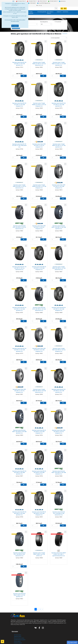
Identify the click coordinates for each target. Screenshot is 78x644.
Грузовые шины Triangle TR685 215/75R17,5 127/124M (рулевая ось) (59, 63)
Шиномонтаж (17, 642)
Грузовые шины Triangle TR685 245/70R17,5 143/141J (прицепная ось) (19, 185)
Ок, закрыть (15, 26)
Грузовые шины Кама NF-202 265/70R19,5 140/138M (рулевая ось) (19, 469)
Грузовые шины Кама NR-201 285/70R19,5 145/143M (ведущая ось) (39, 510)
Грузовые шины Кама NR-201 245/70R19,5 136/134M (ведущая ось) (39, 429)
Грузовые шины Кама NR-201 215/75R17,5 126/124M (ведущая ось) (19, 104)
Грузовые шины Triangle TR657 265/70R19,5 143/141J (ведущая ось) (59, 347)
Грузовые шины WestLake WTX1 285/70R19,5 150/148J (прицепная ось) (39, 307)
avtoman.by (61, 1)
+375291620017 (32, 3)
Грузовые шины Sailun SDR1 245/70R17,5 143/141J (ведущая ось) (19, 388)
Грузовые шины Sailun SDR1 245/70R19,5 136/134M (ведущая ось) (39, 347)
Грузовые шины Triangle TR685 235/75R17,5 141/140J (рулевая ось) (59, 144)
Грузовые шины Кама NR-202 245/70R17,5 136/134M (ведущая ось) (59, 307)
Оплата (16, 641)
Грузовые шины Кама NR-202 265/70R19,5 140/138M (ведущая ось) (39, 469)
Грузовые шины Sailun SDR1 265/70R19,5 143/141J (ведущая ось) (59, 429)
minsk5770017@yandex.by (44, 3)
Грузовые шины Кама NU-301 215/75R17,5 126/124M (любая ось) (19, 144)
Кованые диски (18, 636)
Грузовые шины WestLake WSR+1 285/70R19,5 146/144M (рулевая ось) (59, 469)
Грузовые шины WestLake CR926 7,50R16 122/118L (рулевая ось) (19, 590)
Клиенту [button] (59, 12)
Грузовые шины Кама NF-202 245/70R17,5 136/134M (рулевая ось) (19, 347)
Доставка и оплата (50, 12)
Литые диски (17, 635)
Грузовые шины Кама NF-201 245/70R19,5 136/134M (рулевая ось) (59, 388)
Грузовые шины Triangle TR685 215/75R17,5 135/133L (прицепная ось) (39, 63)
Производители (42, 12)
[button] (72, 642)
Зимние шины (18, 630)
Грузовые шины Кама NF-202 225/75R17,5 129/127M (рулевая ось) (19, 63)
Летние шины (17, 629)
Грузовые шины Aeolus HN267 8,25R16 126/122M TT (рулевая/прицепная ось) (59, 550)
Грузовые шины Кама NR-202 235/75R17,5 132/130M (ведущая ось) (39, 266)
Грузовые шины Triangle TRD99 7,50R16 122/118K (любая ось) (39, 550)
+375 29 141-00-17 (42, 1)
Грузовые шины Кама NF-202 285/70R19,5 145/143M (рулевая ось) (19, 510)
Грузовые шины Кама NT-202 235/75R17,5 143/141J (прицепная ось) (19, 266)
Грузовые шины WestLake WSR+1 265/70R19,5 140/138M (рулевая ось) (19, 429)
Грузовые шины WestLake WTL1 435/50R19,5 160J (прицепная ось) (59, 510)
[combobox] (32, 24)
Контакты (66, 12)
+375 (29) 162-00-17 (53, 1)
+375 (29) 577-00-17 (32, 1)
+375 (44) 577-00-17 (22, 1)
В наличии (58, 21)
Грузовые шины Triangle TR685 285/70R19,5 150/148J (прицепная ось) (39, 388)
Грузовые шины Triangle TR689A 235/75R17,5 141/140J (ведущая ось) (39, 185)
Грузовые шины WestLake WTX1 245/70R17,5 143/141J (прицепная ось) (19, 226)
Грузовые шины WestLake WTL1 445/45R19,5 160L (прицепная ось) (19, 550)
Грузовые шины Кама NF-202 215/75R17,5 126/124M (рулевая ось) (59, 104)
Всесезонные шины (19, 632)
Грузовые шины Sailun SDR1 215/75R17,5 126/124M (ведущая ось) (59, 185)
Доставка (16, 639)
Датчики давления (31, 12)
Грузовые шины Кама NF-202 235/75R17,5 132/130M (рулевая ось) (19, 307)
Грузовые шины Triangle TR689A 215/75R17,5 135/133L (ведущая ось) (39, 104)
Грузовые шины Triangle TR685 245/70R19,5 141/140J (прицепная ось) (59, 266)
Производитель (44, 21)
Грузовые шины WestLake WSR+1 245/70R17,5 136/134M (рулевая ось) (59, 226)
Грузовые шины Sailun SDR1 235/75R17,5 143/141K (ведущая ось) (39, 226)
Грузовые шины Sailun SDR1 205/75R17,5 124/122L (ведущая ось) (39, 144)
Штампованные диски (19, 633)
